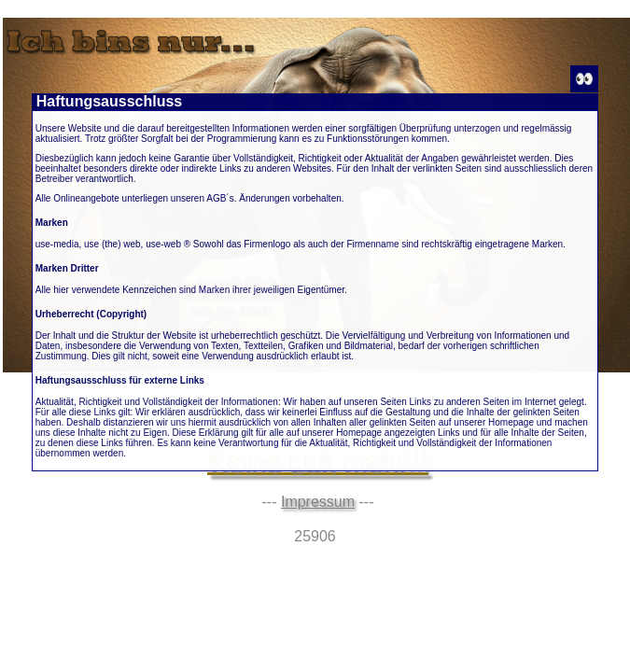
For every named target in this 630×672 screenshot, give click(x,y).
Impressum (318, 502)
